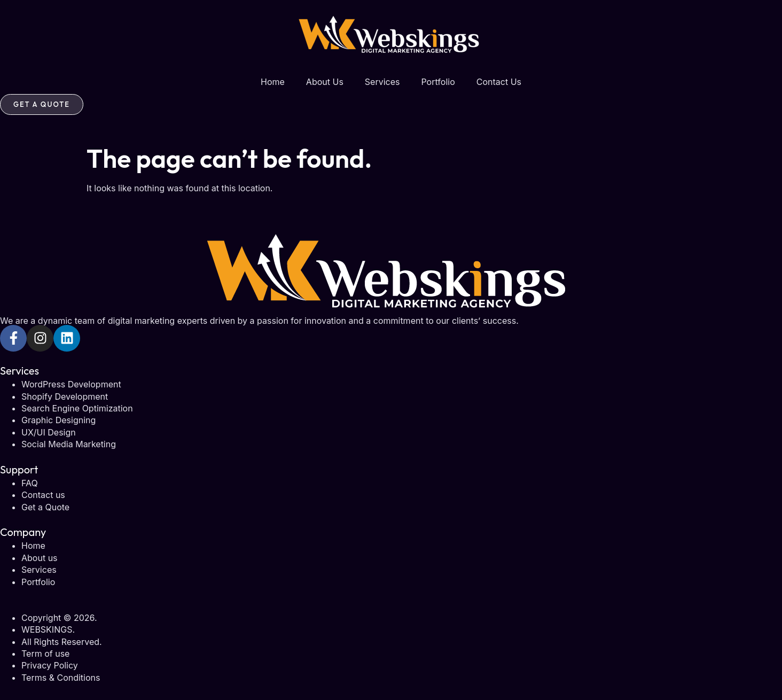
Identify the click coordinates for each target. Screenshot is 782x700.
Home (273, 82)
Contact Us (499, 82)
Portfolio (438, 82)
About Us (325, 82)
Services (382, 82)
